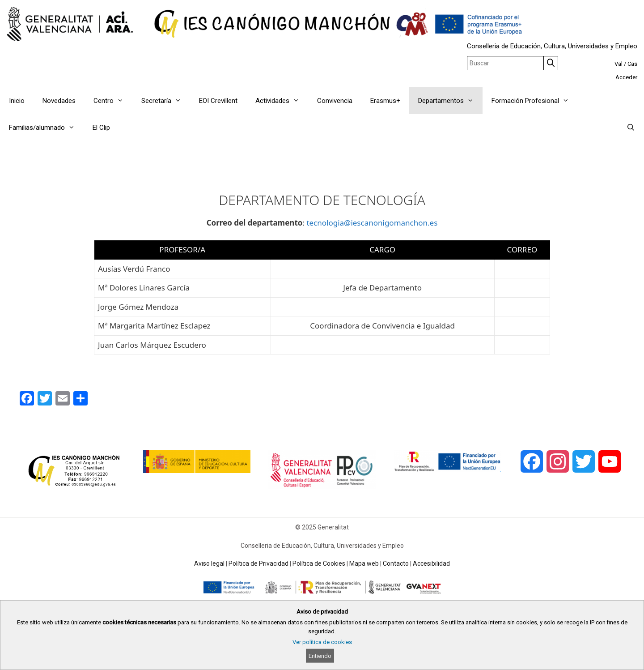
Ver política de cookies (322, 642)
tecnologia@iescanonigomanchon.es (372, 223)
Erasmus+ (385, 101)
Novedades (59, 101)
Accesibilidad (431, 563)
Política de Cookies (319, 563)
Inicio (17, 101)
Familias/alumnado (46, 128)
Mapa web (364, 563)
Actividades (282, 101)
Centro (113, 101)
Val (619, 64)
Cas (632, 64)
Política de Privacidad (258, 563)
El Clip (101, 128)
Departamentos (450, 101)
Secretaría (166, 101)
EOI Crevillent (218, 101)
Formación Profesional (535, 101)
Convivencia (335, 101)
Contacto (396, 563)
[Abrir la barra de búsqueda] (631, 128)
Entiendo (320, 656)
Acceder (626, 77)
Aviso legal (209, 563)
